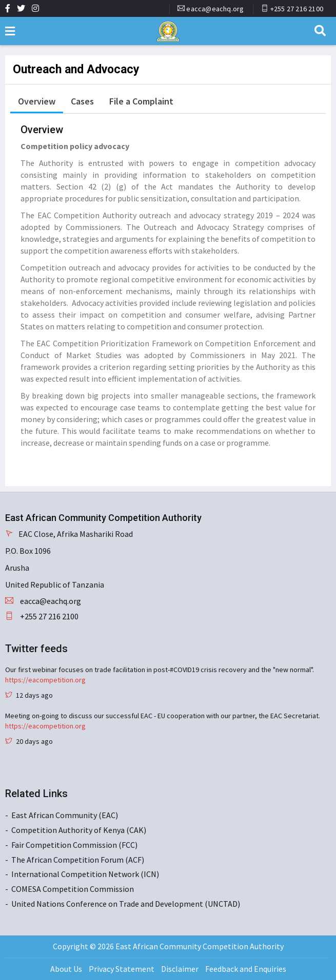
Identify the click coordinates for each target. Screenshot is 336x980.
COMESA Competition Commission (73, 889)
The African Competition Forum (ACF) (78, 860)
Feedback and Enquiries (246, 969)
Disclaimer (180, 969)
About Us (66, 969)
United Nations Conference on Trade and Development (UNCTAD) (126, 904)
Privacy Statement (122, 969)
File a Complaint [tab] (141, 101)
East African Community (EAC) (65, 815)
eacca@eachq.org (215, 9)
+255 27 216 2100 (297, 9)
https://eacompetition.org (45, 680)
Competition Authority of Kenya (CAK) (79, 830)
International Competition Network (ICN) (85, 874)
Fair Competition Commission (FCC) (74, 845)
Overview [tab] (37, 101)
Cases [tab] (82, 101)
